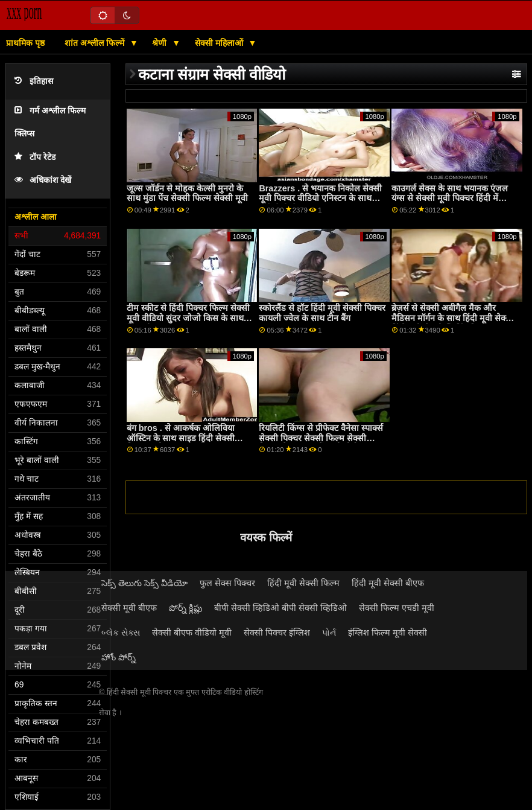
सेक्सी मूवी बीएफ (129, 608)
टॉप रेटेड (35, 157)
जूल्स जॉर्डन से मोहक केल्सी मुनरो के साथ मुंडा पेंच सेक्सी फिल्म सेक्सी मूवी (187, 193)
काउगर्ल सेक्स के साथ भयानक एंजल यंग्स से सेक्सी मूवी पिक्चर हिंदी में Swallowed (450, 198)
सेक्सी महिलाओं (220, 43)
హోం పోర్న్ (119, 657)
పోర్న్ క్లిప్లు (185, 608)
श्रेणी (160, 43)
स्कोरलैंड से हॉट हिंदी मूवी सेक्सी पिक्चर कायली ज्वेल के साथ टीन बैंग (322, 313)
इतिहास (34, 81)
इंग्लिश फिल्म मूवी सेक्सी (388, 633)
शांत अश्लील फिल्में (96, 43)
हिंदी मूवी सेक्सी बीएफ (388, 583)
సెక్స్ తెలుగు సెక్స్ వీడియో (144, 583)
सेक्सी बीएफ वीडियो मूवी (192, 633)
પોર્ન (329, 633)
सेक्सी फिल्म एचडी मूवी (397, 608)
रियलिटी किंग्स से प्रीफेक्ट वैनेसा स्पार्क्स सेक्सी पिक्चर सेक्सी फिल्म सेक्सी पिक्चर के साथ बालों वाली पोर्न (321, 438)
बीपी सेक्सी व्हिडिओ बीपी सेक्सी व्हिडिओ (280, 608)
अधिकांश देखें (43, 180)
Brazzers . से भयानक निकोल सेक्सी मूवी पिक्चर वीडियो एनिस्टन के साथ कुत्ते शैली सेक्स (320, 198)
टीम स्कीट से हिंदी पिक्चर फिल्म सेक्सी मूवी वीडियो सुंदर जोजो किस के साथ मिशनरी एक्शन (188, 318)
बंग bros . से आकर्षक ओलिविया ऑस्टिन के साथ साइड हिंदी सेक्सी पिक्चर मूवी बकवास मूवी (181, 438)
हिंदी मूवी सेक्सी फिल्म (303, 583)
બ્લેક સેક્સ (121, 633)
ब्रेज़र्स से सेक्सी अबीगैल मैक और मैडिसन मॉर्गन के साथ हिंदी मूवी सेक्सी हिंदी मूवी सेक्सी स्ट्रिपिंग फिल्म (453, 318)
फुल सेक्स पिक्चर (227, 583)
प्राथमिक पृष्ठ (25, 43)
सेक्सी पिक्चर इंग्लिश (277, 633)
